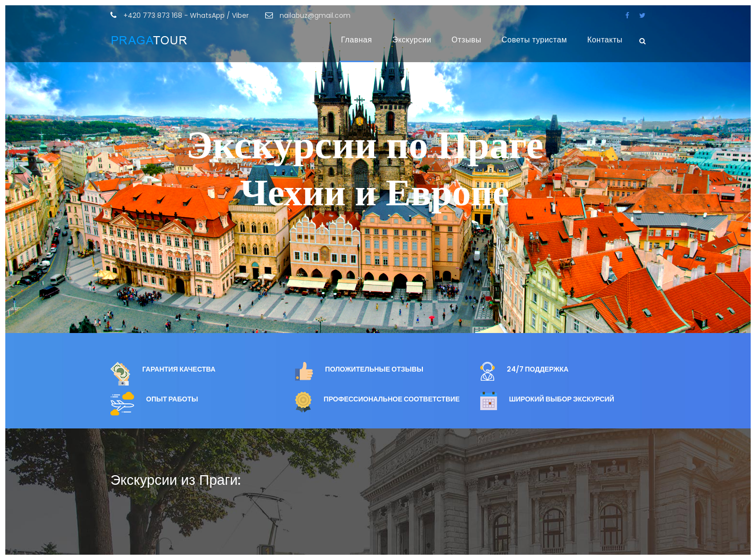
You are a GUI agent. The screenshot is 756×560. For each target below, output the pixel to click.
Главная (356, 40)
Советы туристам (534, 40)
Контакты (605, 40)
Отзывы (467, 40)
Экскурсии (412, 40)
